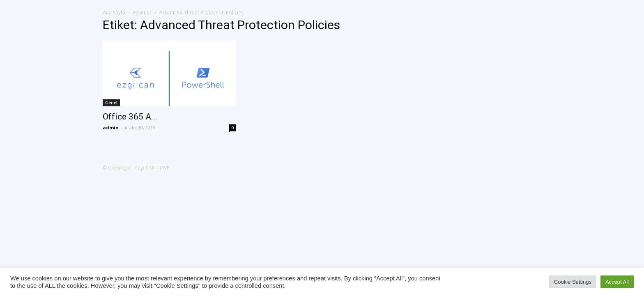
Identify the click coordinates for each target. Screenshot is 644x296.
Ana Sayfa (114, 13)
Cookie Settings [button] (573, 282)
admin (111, 127)
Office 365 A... (130, 117)
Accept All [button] (617, 282)
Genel (111, 103)
